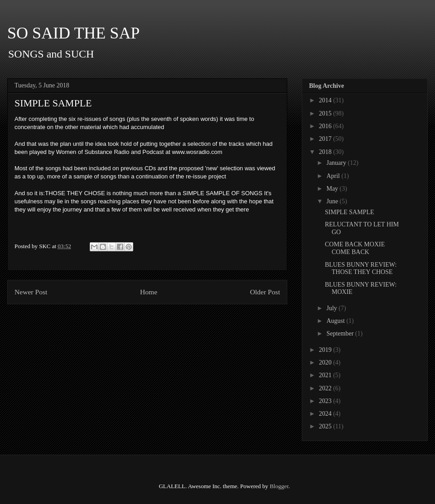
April (334, 176)
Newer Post (31, 292)
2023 (326, 401)
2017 (326, 139)
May (333, 189)
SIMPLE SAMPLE (350, 212)
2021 (326, 375)
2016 (326, 126)
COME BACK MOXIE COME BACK (355, 248)
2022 (326, 388)
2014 (326, 100)
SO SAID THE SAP (73, 33)
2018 (326, 152)
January (337, 163)
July (332, 308)
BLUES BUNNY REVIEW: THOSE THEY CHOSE (361, 269)
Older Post (265, 292)
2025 (326, 426)
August (336, 321)
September (341, 334)
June (333, 201)
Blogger (279, 486)
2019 (326, 350)
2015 (326, 113)
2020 (326, 362)
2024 (326, 414)
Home (149, 292)
